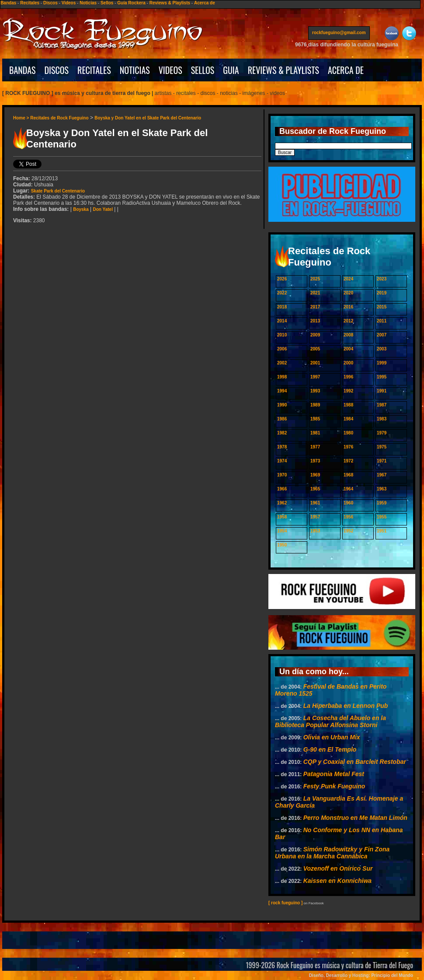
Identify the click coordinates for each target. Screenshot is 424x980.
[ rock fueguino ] (285, 903)
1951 (382, 531)
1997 (315, 377)
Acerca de (205, 3)
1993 (315, 391)
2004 (348, 349)
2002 (282, 363)
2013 (315, 321)
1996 (348, 377)
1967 (382, 475)
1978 (282, 447)
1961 (315, 503)
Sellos (107, 3)
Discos (50, 3)
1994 (282, 391)
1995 (382, 377)
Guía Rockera (131, 3)
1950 (282, 545)
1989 (315, 405)
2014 (282, 321)
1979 (382, 433)
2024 (348, 279)
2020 (348, 293)
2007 (382, 335)
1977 (315, 447)
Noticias (88, 3)
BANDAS (23, 70)
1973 (315, 461)
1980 (348, 433)
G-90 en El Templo (330, 749)
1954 (282, 531)
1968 (348, 475)
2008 (348, 335)
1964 (348, 489)
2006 (282, 349)
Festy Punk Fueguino (334, 786)
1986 (282, 419)
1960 (348, 503)
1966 (282, 489)
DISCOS (57, 70)
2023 (382, 279)
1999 (382, 363)
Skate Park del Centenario (58, 191)
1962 (282, 503)
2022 (282, 293)
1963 (382, 489)
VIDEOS (170, 70)
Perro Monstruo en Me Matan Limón (355, 818)
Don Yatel (103, 209)
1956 (348, 517)
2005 (315, 349)
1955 (382, 517)
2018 (282, 307)
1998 (282, 377)
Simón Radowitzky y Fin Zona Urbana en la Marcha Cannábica (332, 853)
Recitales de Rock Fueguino (59, 118)
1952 (348, 531)
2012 (348, 321)
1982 (282, 433)
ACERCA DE (346, 70)
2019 (382, 293)
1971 (382, 461)
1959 (382, 503)
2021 (315, 293)
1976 (348, 447)
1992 (348, 391)
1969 (315, 475)
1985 (315, 419)
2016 (348, 307)
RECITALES (94, 70)
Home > (22, 118)
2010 (282, 335)
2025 (315, 279)
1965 (315, 489)
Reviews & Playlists (170, 3)
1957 (315, 517)
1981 (315, 433)
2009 (315, 335)
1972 (348, 461)
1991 (382, 391)
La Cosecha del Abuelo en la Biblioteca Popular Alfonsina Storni (330, 721)
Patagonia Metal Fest (334, 774)
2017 (315, 307)
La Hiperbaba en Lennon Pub (346, 706)
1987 (382, 405)
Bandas (8, 3)
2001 (315, 363)
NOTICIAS (135, 70)
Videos (69, 3)
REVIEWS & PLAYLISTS (283, 70)
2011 (382, 321)
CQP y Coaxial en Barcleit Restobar (355, 762)
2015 (382, 307)
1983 (382, 419)
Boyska (81, 209)
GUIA (231, 70)
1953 (315, 531)
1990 (282, 405)
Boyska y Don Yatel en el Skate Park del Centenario (148, 118)
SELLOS (203, 70)
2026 (282, 279)
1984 (348, 419)
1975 (382, 447)
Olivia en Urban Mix (332, 737)
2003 (382, 349)
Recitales (30, 3)
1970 (282, 475)
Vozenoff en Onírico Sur (338, 868)
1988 (348, 405)
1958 (282, 517)
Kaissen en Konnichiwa (337, 881)
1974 (282, 461)
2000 (348, 363)
